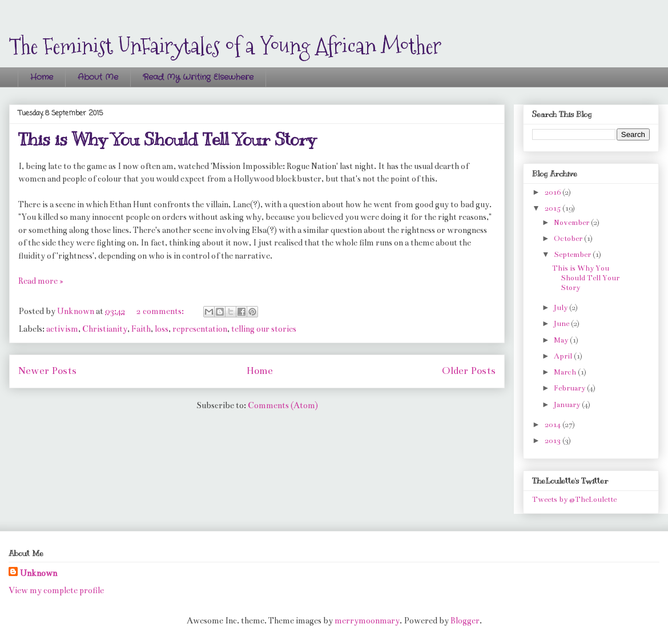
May (562, 340)
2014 (554, 425)
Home (42, 77)
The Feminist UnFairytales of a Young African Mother (225, 46)
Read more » (41, 281)
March (566, 372)
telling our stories (264, 329)
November (572, 223)
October (569, 239)
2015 (554, 208)
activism (62, 329)
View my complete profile (56, 590)
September (573, 255)
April (564, 356)
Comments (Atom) (283, 405)
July (562, 308)
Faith (141, 329)
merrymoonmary (367, 621)
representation (200, 329)
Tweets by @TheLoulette (574, 500)
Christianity (105, 329)
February (570, 388)
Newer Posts (47, 371)
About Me (98, 77)
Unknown (39, 573)
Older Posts (469, 371)
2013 (554, 441)
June (562, 324)
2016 (554, 192)
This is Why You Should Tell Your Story (167, 139)
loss (162, 329)
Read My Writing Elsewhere (198, 77)
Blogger (465, 621)
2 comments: (161, 311)
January (568, 405)
